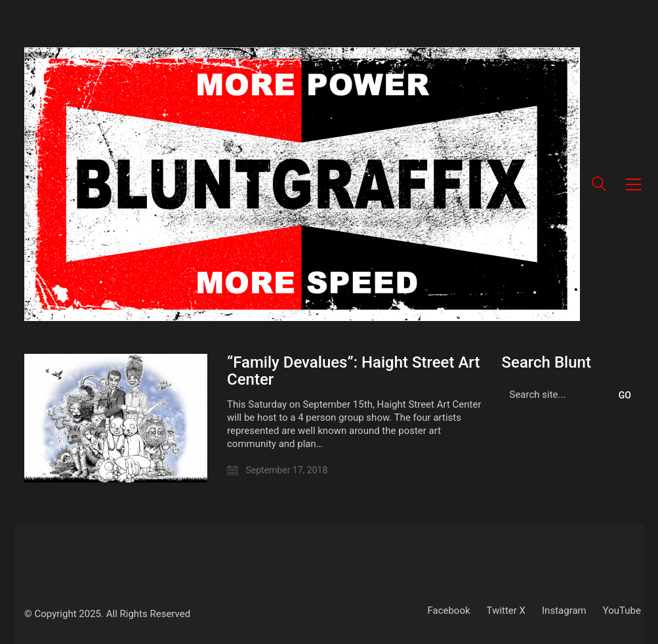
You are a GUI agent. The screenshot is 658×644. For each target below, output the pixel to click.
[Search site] (599, 186)
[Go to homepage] (302, 184)
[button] (633, 184)
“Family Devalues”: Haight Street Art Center (353, 371)
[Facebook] (448, 611)
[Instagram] (564, 611)
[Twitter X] (506, 611)
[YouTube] (622, 611)
